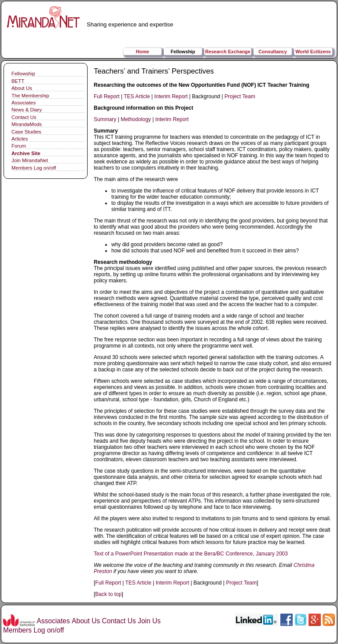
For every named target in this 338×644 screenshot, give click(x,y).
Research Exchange (228, 52)
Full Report (107, 96)
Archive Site (26, 153)
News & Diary (27, 110)
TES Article (137, 96)
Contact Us (24, 117)
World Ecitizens (313, 52)
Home (143, 52)
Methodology (136, 119)
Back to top (108, 594)
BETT (18, 81)
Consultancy (273, 52)
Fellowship (183, 52)
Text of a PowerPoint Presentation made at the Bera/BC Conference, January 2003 (191, 554)
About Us (22, 88)
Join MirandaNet (30, 160)
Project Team (240, 96)
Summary (105, 119)
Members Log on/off (34, 168)
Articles (20, 139)
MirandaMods (27, 124)
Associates (24, 103)
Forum (19, 146)
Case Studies (26, 132)
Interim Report (171, 96)
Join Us (149, 621)
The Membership (30, 96)
